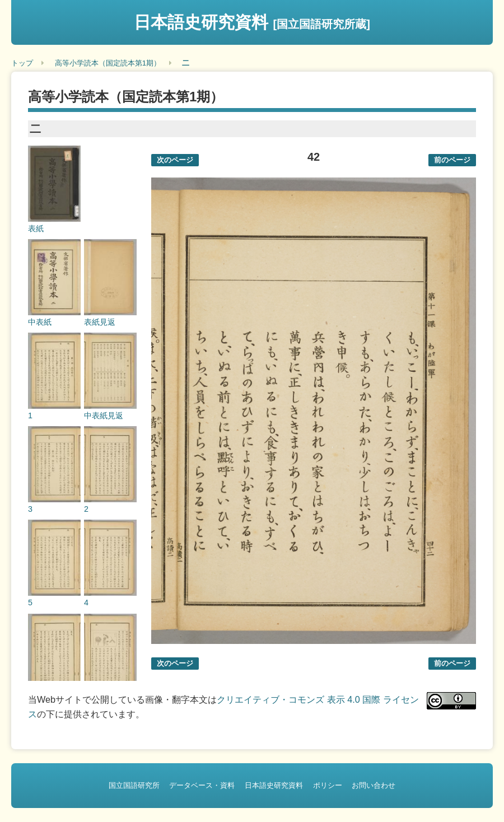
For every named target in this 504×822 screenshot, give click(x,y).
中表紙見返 (104, 415)
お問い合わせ (374, 785)
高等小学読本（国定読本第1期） (108, 63)
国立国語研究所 (134, 785)
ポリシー (328, 785)
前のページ (452, 160)
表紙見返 (100, 322)
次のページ (175, 160)
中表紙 (40, 322)
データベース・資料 (202, 785)
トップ (22, 63)
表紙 (36, 228)
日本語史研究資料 (252, 22)
